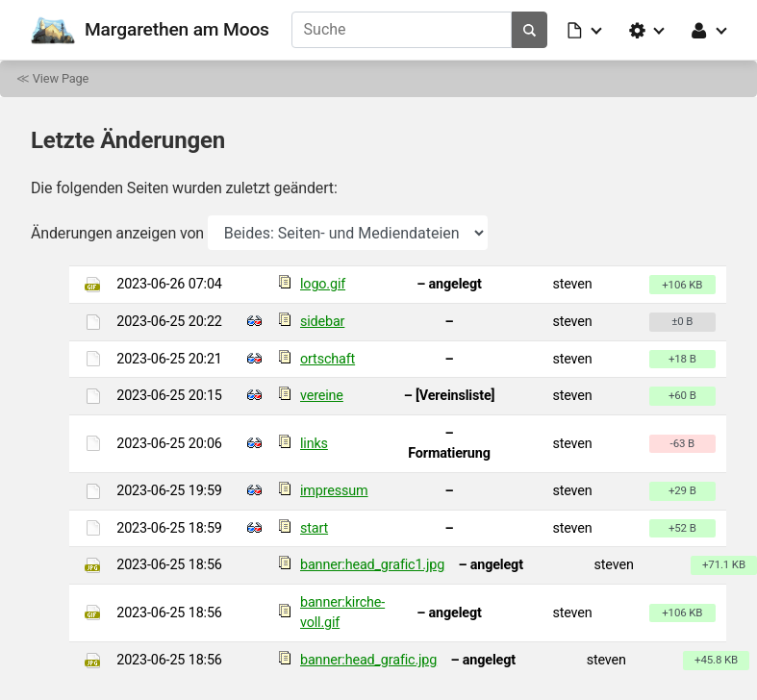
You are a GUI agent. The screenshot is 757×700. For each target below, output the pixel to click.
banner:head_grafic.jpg (368, 660)
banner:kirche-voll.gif (342, 613)
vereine (322, 396)
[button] (586, 30)
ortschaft (328, 359)
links (314, 444)
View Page (61, 78)
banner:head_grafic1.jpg (372, 565)
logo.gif (323, 284)
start (314, 528)
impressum (334, 491)
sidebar (322, 322)
